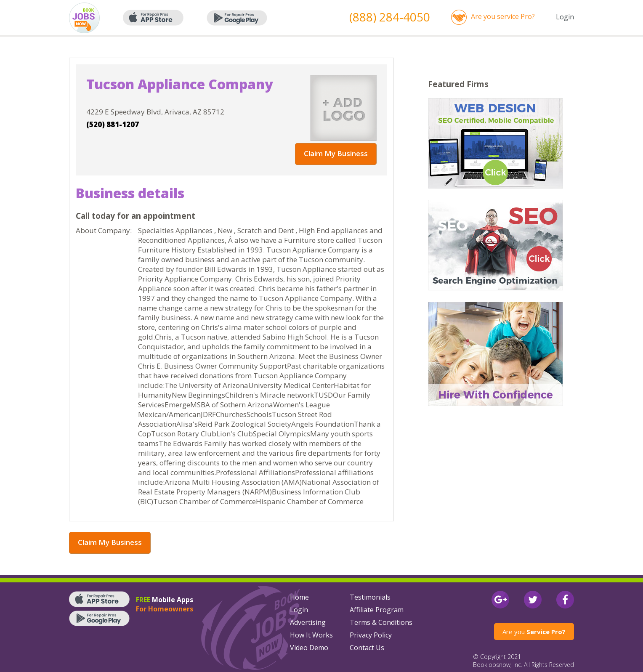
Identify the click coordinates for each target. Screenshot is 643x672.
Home (299, 597)
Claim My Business (336, 153)
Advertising (308, 622)
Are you (534, 632)
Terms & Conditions (381, 622)
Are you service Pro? (503, 16)
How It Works (311, 635)
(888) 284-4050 (390, 17)
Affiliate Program (377, 610)
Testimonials (370, 597)
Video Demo (309, 648)
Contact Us (367, 648)
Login (565, 17)
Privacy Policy (371, 635)
